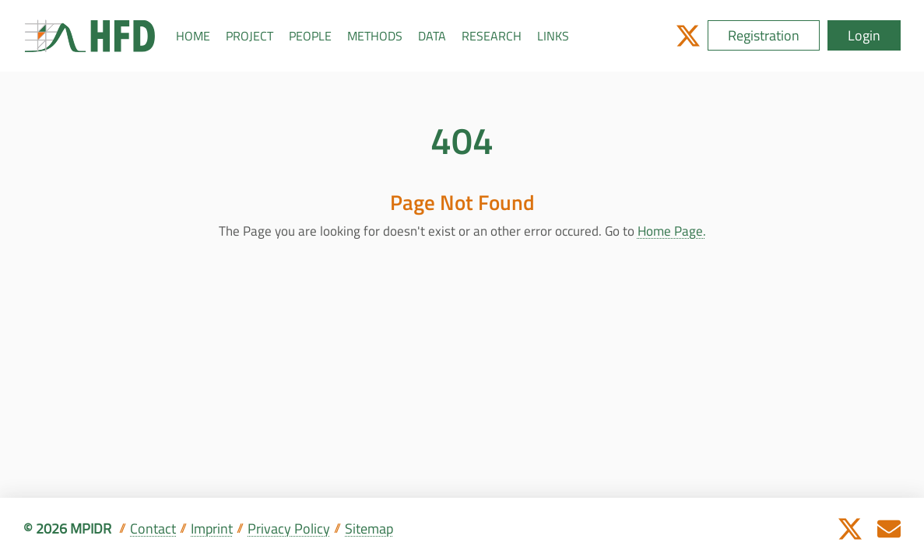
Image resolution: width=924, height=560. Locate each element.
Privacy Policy (289, 528)
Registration (764, 35)
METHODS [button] (375, 36)
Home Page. (672, 231)
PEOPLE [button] (310, 36)
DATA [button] (432, 36)
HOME (193, 36)
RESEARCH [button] (492, 36)
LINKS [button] (553, 36)
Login (864, 35)
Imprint (212, 528)
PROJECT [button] (249, 36)
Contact (153, 528)
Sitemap (369, 528)
